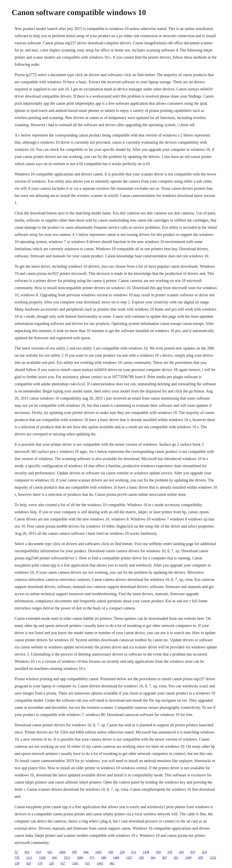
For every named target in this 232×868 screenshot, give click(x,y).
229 (122, 852)
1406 (116, 858)
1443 (100, 863)
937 (193, 852)
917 (63, 863)
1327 (129, 858)
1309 (188, 858)
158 (17, 863)
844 (86, 852)
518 (170, 852)
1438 (146, 852)
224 (204, 852)
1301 (75, 863)
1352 (213, 858)
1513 (67, 858)
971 (92, 858)
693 (74, 852)
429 (28, 863)
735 (17, 858)
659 (201, 858)
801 (112, 863)
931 (88, 863)
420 (181, 852)
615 (134, 852)
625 (50, 852)
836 (55, 858)
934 (158, 852)
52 (16, 852)
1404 (62, 852)
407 (165, 858)
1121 (29, 858)
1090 (80, 858)
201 (176, 858)
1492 (98, 852)
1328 (42, 858)
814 (38, 852)
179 (40, 863)
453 (27, 852)
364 (153, 858)
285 (142, 858)
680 (104, 858)
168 (111, 852)
